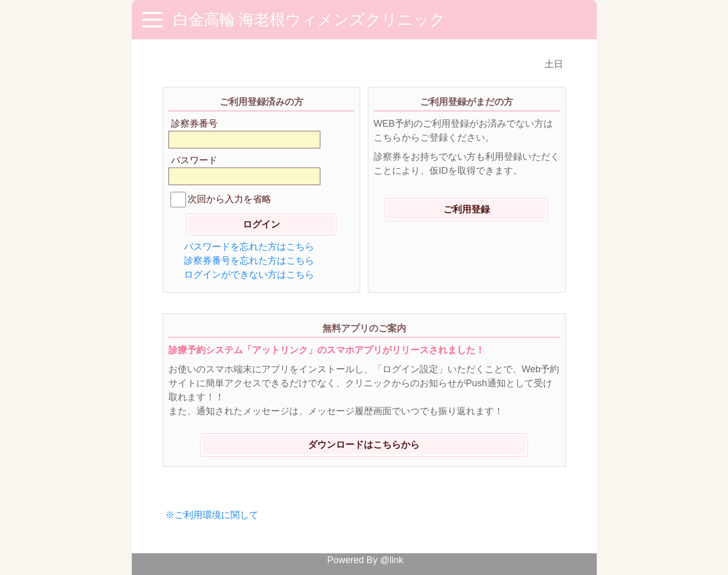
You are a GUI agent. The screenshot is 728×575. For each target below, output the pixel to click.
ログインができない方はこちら (249, 275)
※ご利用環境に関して (212, 515)
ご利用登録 (467, 209)
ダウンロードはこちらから (364, 445)
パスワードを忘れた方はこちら (249, 247)
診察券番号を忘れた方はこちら (249, 261)
